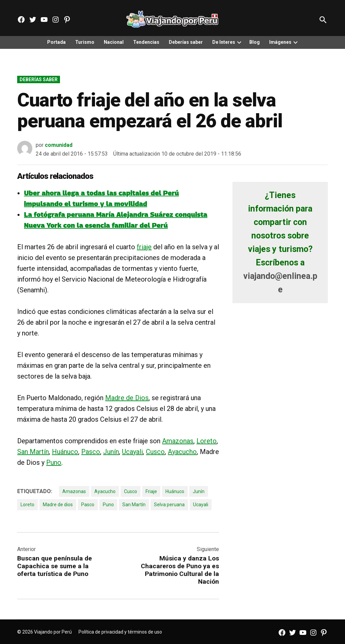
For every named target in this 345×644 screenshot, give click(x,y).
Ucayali (132, 452)
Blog (255, 42)
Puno (54, 462)
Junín (111, 452)
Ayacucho (182, 452)
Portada (56, 42)
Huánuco (65, 452)
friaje (144, 247)
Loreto (207, 441)
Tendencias (146, 42)
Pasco (91, 452)
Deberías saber (186, 42)
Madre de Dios (127, 398)
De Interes (224, 42)
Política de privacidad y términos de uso (120, 632)
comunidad (59, 145)
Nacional (114, 42)
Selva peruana (169, 505)
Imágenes (280, 42)
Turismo (85, 42)
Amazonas (178, 441)
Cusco (155, 452)
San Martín (33, 452)
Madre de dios (58, 505)
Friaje (151, 491)
